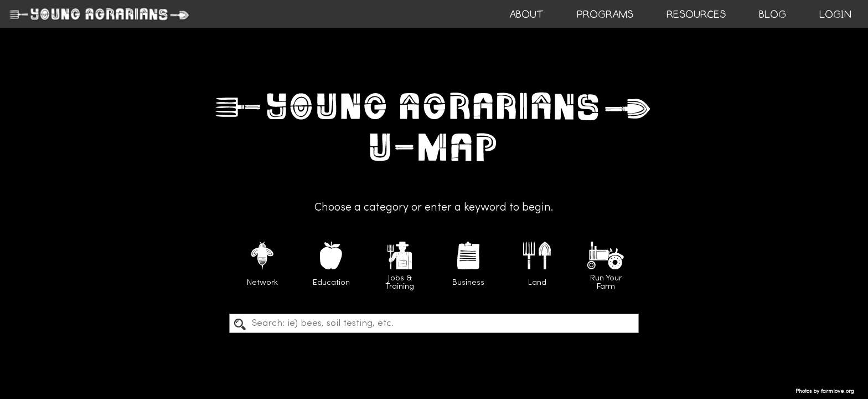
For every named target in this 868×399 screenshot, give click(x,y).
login (835, 14)
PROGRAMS (605, 14)
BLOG (773, 14)
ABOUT (526, 14)
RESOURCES (696, 14)
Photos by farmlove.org (825, 392)
